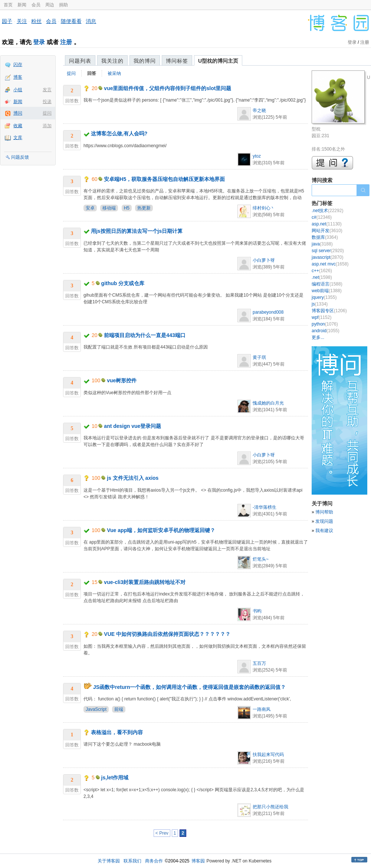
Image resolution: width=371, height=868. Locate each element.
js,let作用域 (115, 778)
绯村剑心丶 (264, 208)
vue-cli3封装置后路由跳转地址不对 (145, 582)
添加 (47, 126)
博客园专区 (329, 311)
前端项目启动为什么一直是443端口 (145, 335)
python (325, 324)
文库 (18, 138)
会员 (36, 5)
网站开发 (327, 231)
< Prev (162, 833)
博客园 (198, 861)
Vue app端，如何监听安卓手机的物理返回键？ (161, 530)
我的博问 (145, 61)
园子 (7, 21)
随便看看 (71, 21)
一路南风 (262, 709)
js (320, 304)
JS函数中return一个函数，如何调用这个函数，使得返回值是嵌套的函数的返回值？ (190, 687)
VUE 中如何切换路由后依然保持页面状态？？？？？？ (167, 634)
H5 (127, 208)
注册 (66, 42)
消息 (91, 21)
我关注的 (112, 61)
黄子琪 (259, 357)
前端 (119, 709)
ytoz (257, 156)
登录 (39, 42)
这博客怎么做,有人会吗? (119, 133)
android (326, 331)
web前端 (327, 291)
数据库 (325, 237)
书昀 (257, 611)
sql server (328, 251)
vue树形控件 (122, 380)
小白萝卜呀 (264, 260)
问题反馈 (20, 157)
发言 (47, 90)
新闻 (22, 5)
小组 (18, 90)
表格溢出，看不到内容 (117, 732)
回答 (92, 73)
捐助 (63, 5)
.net (322, 277)
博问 (18, 113)
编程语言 (327, 284)
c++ (322, 271)
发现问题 (324, 521)
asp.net (327, 224)
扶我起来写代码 (268, 755)
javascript (327, 257)
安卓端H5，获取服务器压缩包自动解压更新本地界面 (164, 179)
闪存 (18, 65)
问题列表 (80, 61)
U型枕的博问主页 (218, 61)
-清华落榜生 (265, 507)
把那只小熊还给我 (270, 807)
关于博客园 (109, 861)
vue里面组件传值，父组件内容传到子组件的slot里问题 (168, 88)
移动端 (109, 208)
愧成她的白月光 (268, 403)
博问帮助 (324, 512)
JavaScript (96, 709)
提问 (47, 113)
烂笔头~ (261, 559)
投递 (47, 102)
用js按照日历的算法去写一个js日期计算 (137, 231)
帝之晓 (259, 110)
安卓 (90, 208)
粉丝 (36, 21)
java (322, 244)
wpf (321, 317)
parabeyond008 (268, 312)
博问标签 (177, 61)
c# (322, 217)
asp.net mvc (330, 264)
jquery (324, 297)
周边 (50, 5)
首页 (8, 5)
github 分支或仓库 (123, 283)
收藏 (18, 126)
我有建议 (324, 531)
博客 (18, 77)
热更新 (144, 208)
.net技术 (327, 211)
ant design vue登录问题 (132, 426)
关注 (22, 21)
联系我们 (132, 861)
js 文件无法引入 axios (133, 478)
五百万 (259, 663)
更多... (318, 337)
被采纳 (114, 73)
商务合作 (154, 861)
